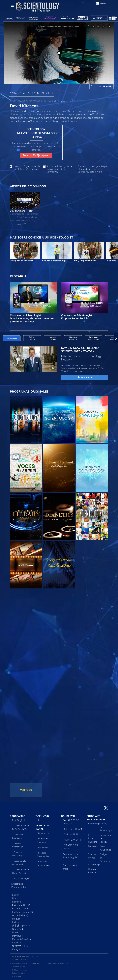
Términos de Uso (19, 967)
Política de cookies (19, 970)
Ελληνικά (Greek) (21, 905)
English (16, 895)
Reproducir (85, 377)
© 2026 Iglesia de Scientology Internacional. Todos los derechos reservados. (39, 963)
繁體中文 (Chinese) (22, 946)
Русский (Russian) (22, 939)
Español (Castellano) (23, 912)
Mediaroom (43, 847)
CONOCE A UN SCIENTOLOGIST (32, 93)
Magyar (16, 919)
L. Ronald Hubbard (93, 838)
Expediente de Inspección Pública (25, 956)
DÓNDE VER (68, 816)
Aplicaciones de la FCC (21, 960)
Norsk (15, 932)
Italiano (16, 922)
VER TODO (26, 790)
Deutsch (16, 902)
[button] (116, 338)
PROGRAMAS (17, 816)
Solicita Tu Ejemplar (36, 155)
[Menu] (12, 6)
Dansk (15, 898)
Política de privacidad (21, 973)
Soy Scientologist (21, 878)
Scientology (94, 824)
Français (16, 949)
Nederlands (18, 929)
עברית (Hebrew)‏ (20, 915)
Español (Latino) (20, 908)
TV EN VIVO (42, 816)
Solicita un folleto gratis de (59, 169)
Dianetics (93, 846)
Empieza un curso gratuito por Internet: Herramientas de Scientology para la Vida (92, 169)
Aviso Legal (17, 976)
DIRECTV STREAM (72, 829)
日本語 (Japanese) (21, 925)
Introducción (44, 833)
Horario (41, 820)
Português (17, 936)
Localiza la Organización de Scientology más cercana (26, 168)
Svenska (17, 943)
